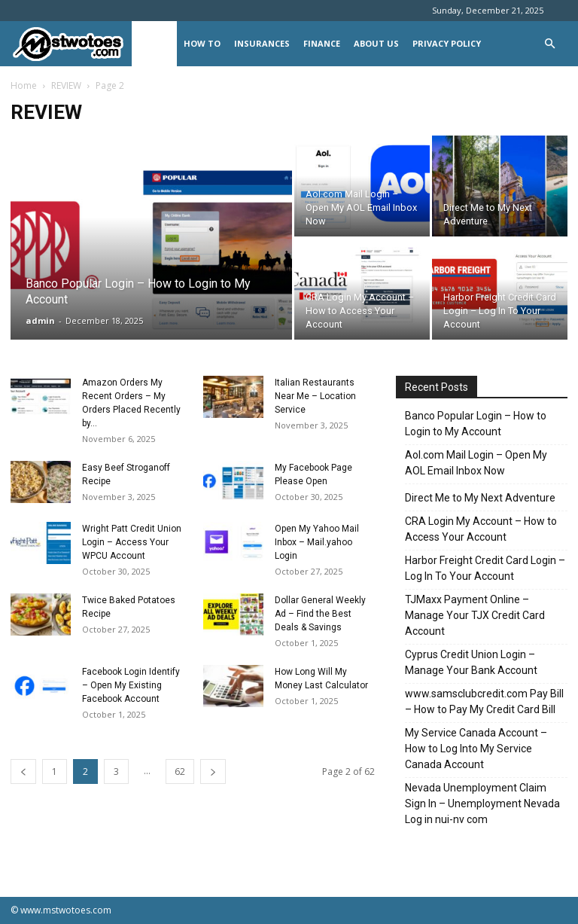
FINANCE (322, 43)
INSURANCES (262, 43)
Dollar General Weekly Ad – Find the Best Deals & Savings (320, 614)
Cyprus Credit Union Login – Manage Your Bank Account (471, 662)
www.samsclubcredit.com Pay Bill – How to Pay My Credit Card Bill (484, 701)
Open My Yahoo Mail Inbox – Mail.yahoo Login (317, 542)
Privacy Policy (447, 43)
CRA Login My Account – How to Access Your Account (481, 529)
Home (24, 85)
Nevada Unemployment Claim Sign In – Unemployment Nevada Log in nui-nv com (482, 804)
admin (40, 320)
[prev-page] (23, 772)
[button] (549, 44)
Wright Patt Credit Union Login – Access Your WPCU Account (132, 542)
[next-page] (213, 772)
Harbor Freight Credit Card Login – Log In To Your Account (485, 568)
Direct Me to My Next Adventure (480, 498)
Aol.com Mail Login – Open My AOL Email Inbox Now (476, 463)
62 (180, 772)
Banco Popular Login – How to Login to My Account (476, 424)
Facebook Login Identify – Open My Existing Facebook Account (131, 685)
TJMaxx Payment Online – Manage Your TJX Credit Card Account (475, 615)
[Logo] (71, 44)
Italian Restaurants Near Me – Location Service (315, 396)
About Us (376, 43)
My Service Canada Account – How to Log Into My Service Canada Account (476, 749)
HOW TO (202, 43)
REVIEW (154, 43)
